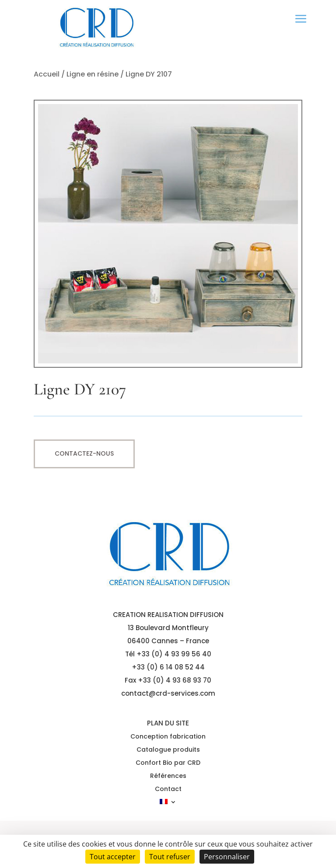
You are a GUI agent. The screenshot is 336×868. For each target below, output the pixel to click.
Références (168, 776)
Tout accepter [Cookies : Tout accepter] (113, 857)
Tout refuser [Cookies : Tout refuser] (170, 857)
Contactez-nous (84, 453)
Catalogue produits (168, 750)
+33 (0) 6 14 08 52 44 (168, 667)
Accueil (47, 74)
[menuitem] (168, 803)
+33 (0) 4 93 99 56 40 (174, 654)
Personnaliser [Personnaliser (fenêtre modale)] (227, 857)
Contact (168, 790)
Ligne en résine (93, 74)
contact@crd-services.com (168, 693)
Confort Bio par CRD (168, 763)
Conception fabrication (168, 737)
